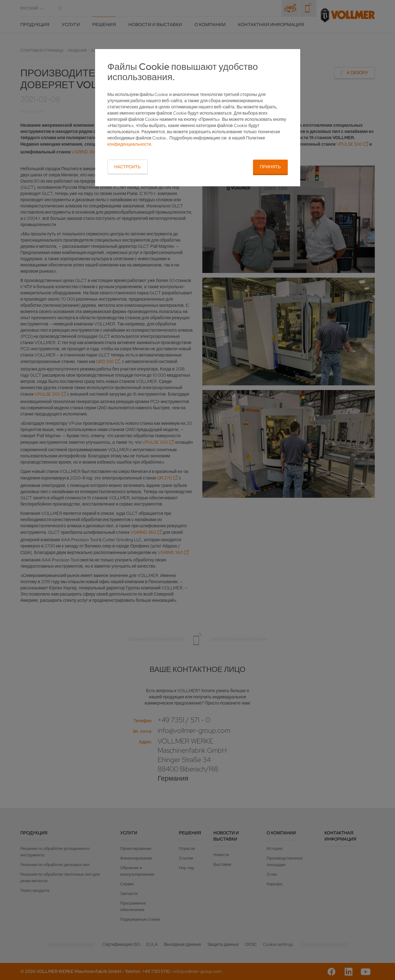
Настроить (128, 167)
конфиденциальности (129, 144)
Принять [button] (270, 167)
